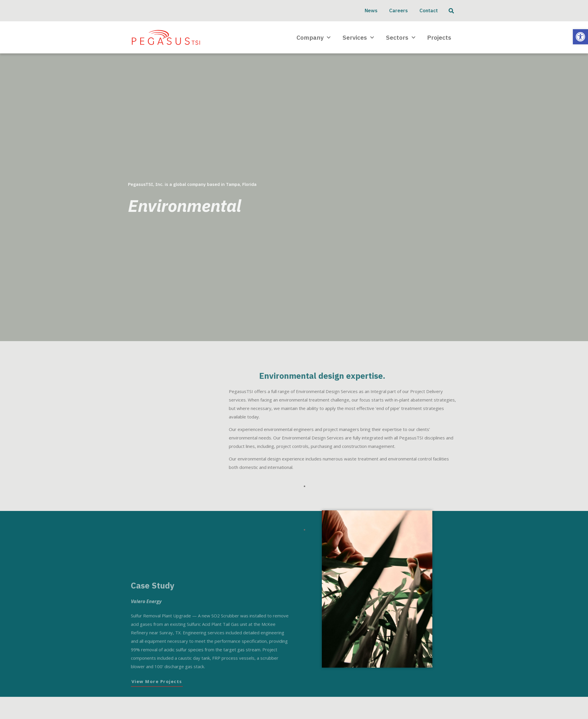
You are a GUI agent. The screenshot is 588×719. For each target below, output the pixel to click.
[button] (580, 37)
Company (314, 37)
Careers (399, 11)
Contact (429, 11)
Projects (439, 37)
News (371, 11)
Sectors (401, 37)
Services (358, 37)
